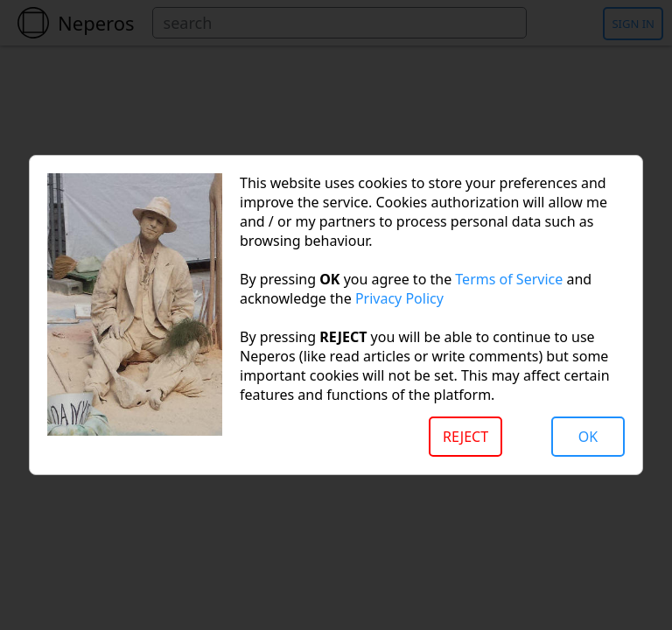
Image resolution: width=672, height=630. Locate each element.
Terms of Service (509, 279)
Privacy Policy (399, 298)
